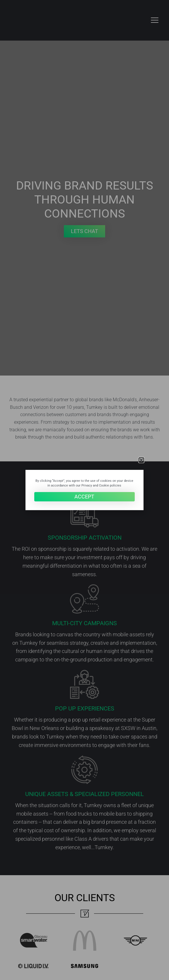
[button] (141, 460)
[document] (85, 490)
